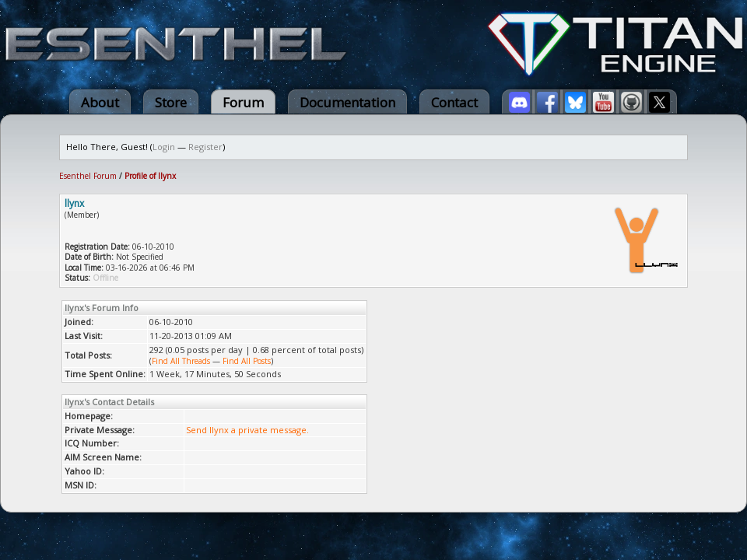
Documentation (347, 102)
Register (205, 147)
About (100, 102)
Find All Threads (181, 361)
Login (164, 147)
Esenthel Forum (88, 176)
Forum (243, 102)
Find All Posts (247, 361)
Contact (454, 102)
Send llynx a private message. (247, 430)
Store (171, 102)
